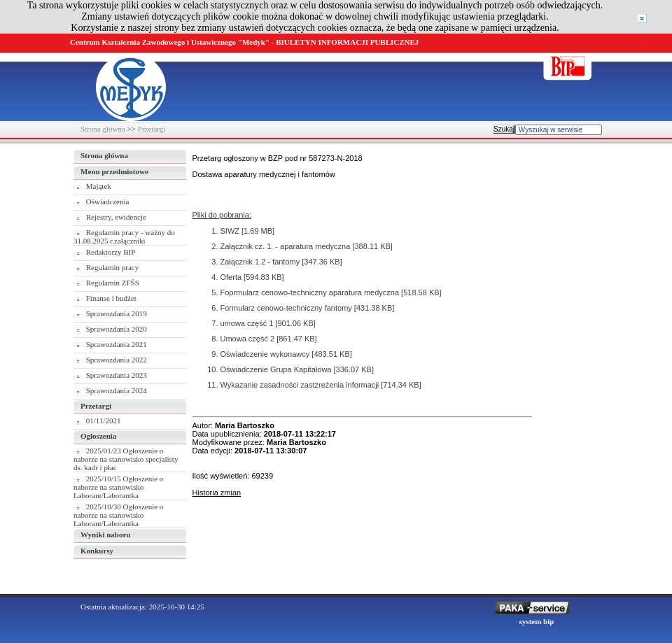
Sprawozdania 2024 (117, 390)
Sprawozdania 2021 (117, 344)
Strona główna (103, 129)
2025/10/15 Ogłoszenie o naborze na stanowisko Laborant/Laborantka (118, 487)
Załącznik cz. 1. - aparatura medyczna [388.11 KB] (307, 246)
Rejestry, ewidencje (116, 217)
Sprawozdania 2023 (117, 375)
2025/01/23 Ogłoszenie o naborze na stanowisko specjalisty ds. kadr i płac (126, 459)
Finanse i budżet (111, 298)
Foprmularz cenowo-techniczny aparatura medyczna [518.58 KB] (331, 292)
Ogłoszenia (98, 436)
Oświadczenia (108, 202)
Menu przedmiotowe (114, 171)
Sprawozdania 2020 (117, 329)
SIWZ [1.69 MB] (248, 231)
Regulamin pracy (112, 267)
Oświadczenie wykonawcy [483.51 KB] (286, 354)
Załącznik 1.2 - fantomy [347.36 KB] (281, 262)
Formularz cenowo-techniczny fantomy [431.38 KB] (308, 308)
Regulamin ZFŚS (113, 283)
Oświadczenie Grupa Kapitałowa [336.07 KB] (297, 369)
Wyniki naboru (105, 535)
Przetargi (152, 129)
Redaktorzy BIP (111, 252)
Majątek (99, 186)
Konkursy (97, 551)
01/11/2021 (104, 421)
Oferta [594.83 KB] (252, 277)
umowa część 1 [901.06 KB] (268, 323)
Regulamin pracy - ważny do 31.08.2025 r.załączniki (124, 236)
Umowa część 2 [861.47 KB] (269, 339)
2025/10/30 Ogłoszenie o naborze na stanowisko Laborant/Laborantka (118, 515)
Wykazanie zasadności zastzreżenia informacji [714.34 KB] (321, 385)
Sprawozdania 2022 (117, 360)
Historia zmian (217, 493)
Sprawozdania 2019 (117, 313)
